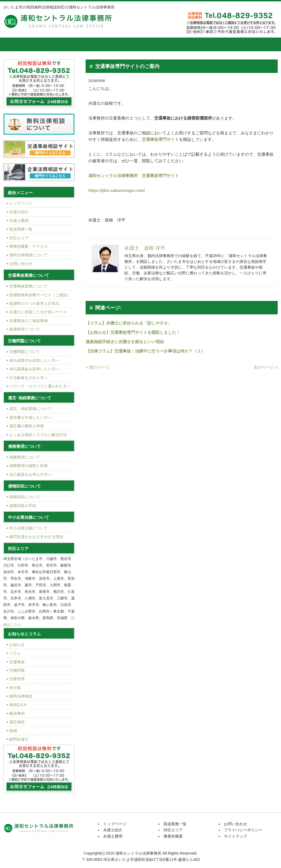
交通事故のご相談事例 (29, 321)
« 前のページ (98, 367)
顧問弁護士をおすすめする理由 (36, 537)
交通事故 (17, 662)
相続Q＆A (18, 705)
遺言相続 (17, 722)
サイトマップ (235, 836)
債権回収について (25, 497)
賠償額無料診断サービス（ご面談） (40, 295)
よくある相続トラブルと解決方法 (38, 435)
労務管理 (17, 679)
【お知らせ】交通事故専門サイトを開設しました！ (133, 332)
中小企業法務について (29, 528)
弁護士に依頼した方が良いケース (38, 312)
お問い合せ (257, 44)
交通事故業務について (29, 286)
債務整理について (25, 457)
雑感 (13, 731)
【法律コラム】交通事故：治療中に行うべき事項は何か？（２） (145, 351)
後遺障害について (25, 329)
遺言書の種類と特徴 (27, 426)
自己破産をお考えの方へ (30, 474)
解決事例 (17, 713)
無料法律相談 (21, 696)
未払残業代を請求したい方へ (34, 360)
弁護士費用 (92, 44)
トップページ (17, 44)
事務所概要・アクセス (29, 246)
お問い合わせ (21, 264)
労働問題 (17, 670)
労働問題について (25, 352)
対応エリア (175, 44)
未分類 (15, 688)
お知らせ (17, 645)
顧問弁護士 (19, 739)
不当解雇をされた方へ (29, 378)
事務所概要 (216, 44)
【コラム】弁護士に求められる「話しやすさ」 (129, 323)
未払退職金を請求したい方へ (34, 369)
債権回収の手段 (23, 506)
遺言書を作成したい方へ (30, 417)
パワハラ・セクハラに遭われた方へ (40, 386)
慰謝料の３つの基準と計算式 (34, 303)
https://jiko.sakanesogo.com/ (117, 190)
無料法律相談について (29, 255)
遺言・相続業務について (30, 409)
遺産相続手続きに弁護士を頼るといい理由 (125, 342)
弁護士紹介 (51, 44)
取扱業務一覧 (134, 44)
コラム (15, 653)
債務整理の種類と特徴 (29, 466)
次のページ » (266, 367)
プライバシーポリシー (243, 830)
